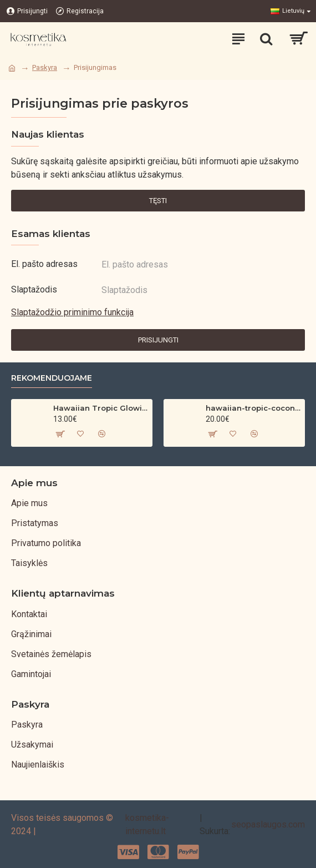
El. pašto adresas (44, 264)
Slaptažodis (34, 289)
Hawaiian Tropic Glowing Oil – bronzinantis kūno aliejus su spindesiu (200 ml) (101, 408)
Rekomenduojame (52, 378)
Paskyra (45, 67)
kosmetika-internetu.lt (147, 824)
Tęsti (158, 201)
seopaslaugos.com (268, 824)
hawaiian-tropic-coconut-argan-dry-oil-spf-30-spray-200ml (253, 408)
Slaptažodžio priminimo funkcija (72, 312)
